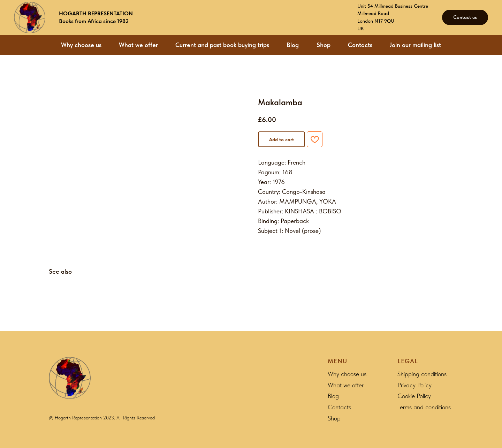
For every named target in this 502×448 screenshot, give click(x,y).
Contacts (360, 45)
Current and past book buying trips (222, 45)
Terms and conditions (424, 407)
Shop (324, 45)
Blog (293, 45)
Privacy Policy (414, 385)
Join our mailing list (415, 45)
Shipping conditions (422, 374)
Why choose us (81, 45)
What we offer (138, 45)
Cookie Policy (414, 396)
